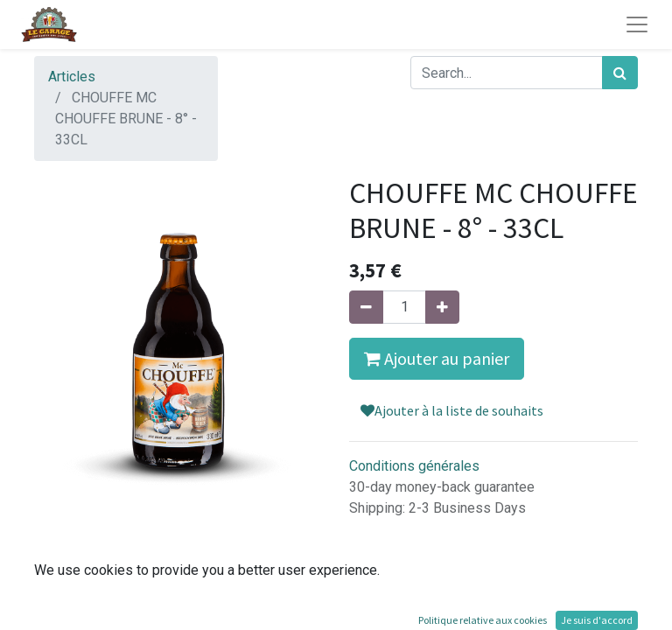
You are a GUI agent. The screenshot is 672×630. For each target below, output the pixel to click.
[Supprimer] (366, 307)
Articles (72, 77)
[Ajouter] (442, 307)
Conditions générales (414, 466)
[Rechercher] (620, 73)
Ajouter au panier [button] (437, 358)
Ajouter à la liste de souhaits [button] (452, 410)
